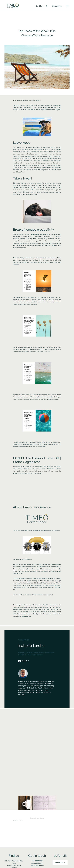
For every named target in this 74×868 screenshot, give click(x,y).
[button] (67, 6)
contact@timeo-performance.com (37, 863)
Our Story (40, 6)
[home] (12, 6)
